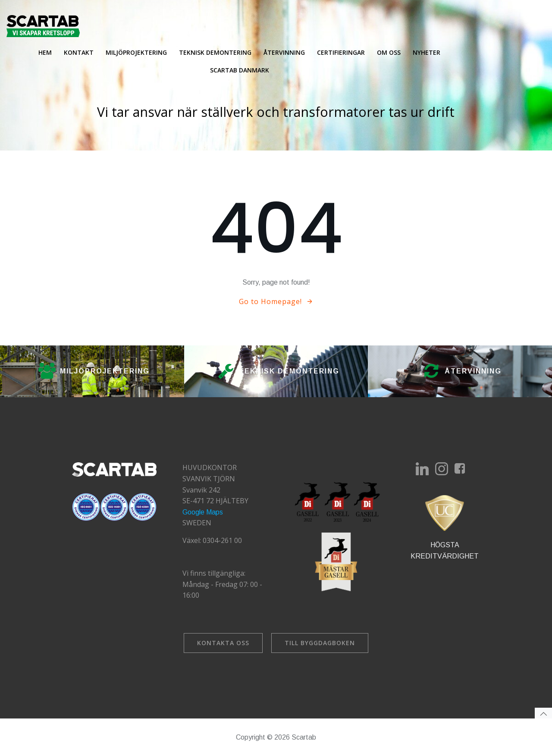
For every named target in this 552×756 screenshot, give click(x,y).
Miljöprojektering (136, 52)
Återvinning (284, 52)
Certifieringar (341, 52)
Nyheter (427, 52)
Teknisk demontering (215, 52)
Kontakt (79, 52)
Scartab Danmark (240, 70)
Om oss (389, 52)
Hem (45, 52)
